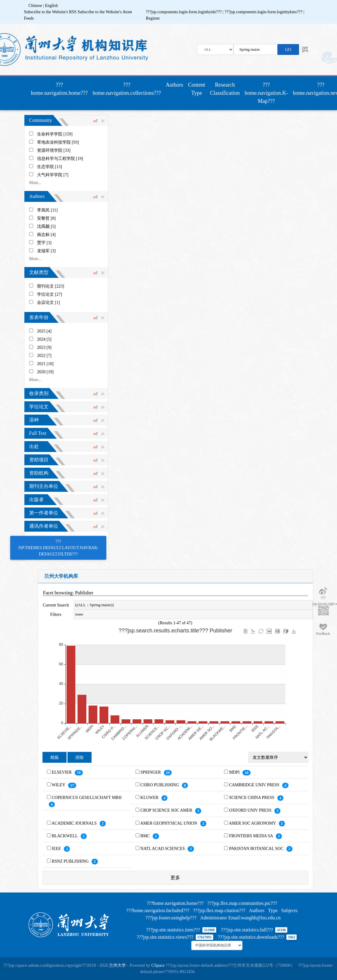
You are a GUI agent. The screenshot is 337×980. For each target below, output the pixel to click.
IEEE (57, 849)
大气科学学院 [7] (53, 175)
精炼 (55, 757)
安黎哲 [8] (46, 218)
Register (153, 18)
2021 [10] (45, 364)
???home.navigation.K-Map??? (266, 93)
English (51, 6)
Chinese (35, 6)
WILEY (59, 785)
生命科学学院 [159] (55, 134)
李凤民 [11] (47, 210)
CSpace (158, 965)
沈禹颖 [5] (46, 226)
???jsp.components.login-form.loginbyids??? (184, 12)
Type (273, 910)
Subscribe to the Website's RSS (50, 12)
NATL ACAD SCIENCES (163, 849)
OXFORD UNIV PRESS (251, 810)
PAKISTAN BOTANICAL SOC (257, 849)
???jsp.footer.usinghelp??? (171, 918)
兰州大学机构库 (61, 576)
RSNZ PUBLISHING (71, 861)
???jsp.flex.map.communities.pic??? (242, 903)
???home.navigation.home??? (61, 89)
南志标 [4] (46, 235)
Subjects (289, 910)
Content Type (197, 89)
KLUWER (150, 798)
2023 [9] (44, 347)
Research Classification (225, 89)
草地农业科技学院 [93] (58, 142)
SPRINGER (151, 772)
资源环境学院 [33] (54, 150)
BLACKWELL (65, 836)
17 (72, 785)
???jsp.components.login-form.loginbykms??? (264, 12)
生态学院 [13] (50, 167)
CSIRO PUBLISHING (160, 785)
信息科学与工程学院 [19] (60, 159)
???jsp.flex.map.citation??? (219, 910)
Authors (174, 85)
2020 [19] (45, 372)
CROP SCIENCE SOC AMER (167, 810)
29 (168, 773)
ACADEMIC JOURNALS (75, 823)
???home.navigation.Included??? (158, 910)
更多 (175, 878)
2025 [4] (44, 331)
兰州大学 (117, 965)
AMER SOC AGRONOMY (253, 823)
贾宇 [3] (44, 243)
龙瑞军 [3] (46, 251)
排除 (80, 757)
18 (247, 773)
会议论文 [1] (48, 302)
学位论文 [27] (50, 294)
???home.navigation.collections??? (127, 89)
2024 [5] (44, 339)
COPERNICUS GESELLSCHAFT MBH (87, 798)
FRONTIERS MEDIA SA (252, 836)
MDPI (235, 772)
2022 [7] (44, 356)
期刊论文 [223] (51, 286)
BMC (146, 836)
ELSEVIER (62, 772)
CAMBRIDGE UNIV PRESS (255, 785)
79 (79, 773)
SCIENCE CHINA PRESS (252, 798)
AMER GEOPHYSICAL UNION (169, 823)
